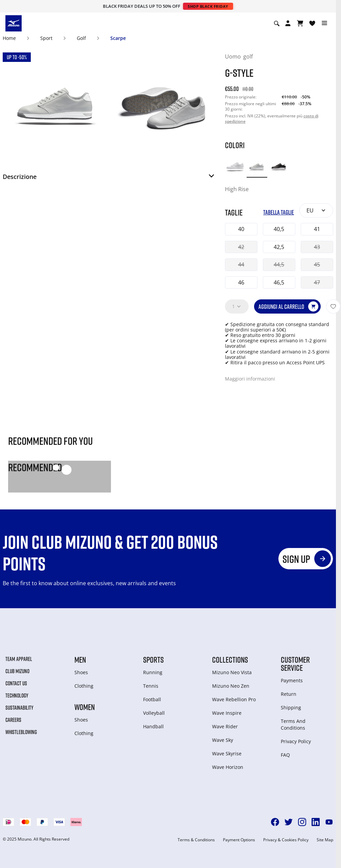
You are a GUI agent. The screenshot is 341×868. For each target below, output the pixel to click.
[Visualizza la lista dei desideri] (312, 23)
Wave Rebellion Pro (234, 699)
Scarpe (118, 38)
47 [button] (317, 282)
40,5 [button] (279, 229)
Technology (17, 695)
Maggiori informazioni (250, 379)
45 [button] (317, 265)
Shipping (291, 707)
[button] (109, 179)
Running (153, 672)
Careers (13, 720)
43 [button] (317, 247)
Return (289, 694)
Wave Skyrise (227, 753)
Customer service (295, 664)
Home (9, 38)
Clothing (84, 686)
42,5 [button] (279, 247)
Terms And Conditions (293, 724)
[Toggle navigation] (324, 23)
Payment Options (239, 840)
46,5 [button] (279, 282)
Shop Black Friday (208, 6)
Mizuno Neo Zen (231, 686)
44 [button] (241, 265)
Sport (46, 38)
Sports (153, 660)
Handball (153, 726)
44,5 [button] (279, 265)
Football (152, 699)
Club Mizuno (17, 671)
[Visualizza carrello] (300, 23)
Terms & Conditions (196, 840)
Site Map (325, 840)
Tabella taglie (279, 212)
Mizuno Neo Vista (232, 672)
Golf (81, 38)
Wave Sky (223, 740)
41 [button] (317, 229)
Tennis (151, 686)
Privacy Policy (296, 741)
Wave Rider (225, 726)
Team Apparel (19, 659)
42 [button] (241, 247)
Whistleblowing (21, 732)
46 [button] (241, 282)
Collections (230, 660)
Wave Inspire (227, 713)
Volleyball (154, 713)
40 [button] (241, 229)
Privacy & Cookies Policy (286, 840)
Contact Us (16, 683)
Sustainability (19, 708)
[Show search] (277, 23)
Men (80, 660)
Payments (292, 680)
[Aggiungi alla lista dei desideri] (333, 306)
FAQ (285, 755)
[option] (235, 167)
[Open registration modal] (288, 23)
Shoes (81, 672)
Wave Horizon (228, 767)
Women (85, 707)
